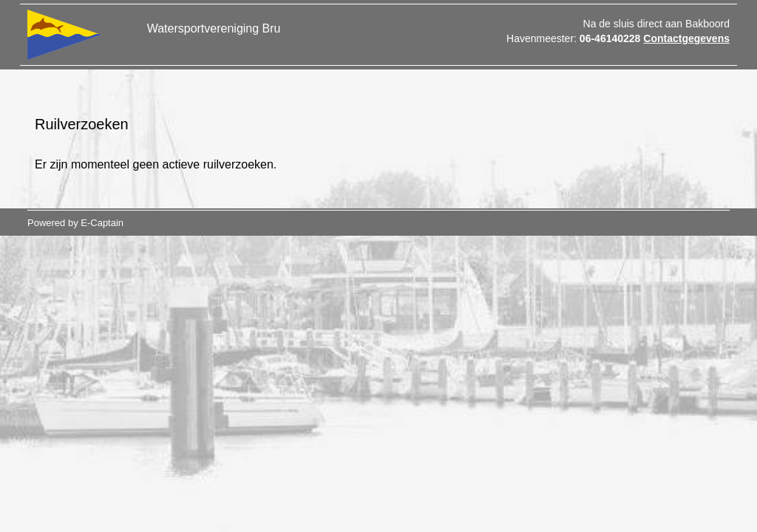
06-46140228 (610, 38)
